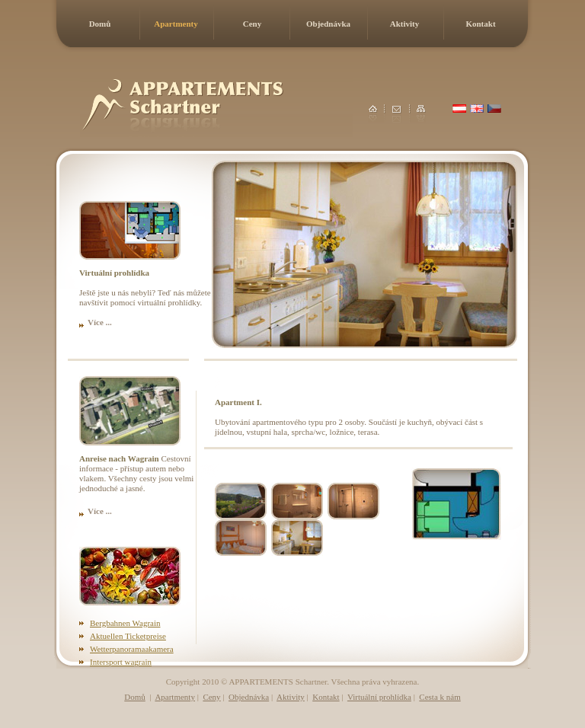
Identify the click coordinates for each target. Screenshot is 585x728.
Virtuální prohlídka (379, 697)
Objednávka (328, 24)
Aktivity (405, 24)
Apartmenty (176, 24)
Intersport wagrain (121, 662)
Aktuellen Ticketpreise (128, 636)
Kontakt (480, 24)
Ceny (252, 24)
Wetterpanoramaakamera (132, 649)
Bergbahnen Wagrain (125, 623)
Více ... (100, 322)
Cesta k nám (440, 697)
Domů (100, 24)
